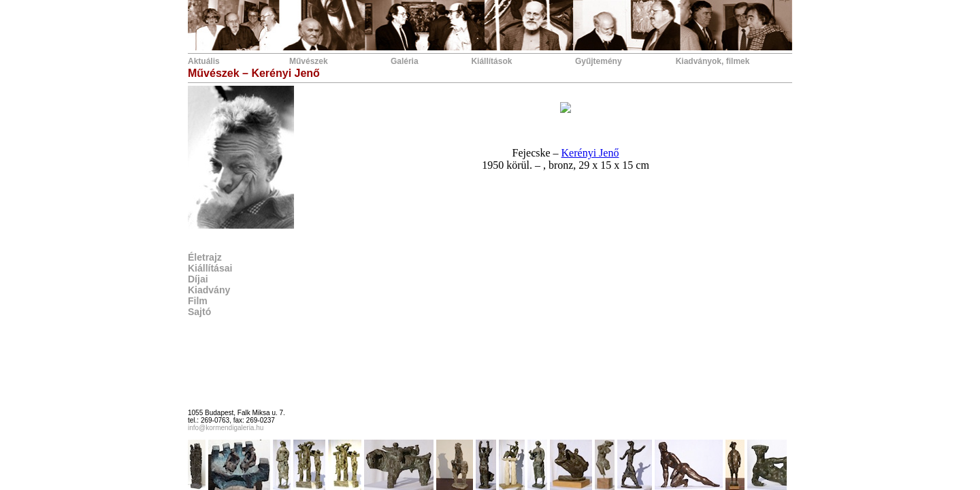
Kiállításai (210, 268)
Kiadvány (209, 290)
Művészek (309, 61)
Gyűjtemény (599, 61)
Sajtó (199, 312)
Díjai (198, 279)
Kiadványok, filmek (713, 61)
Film (198, 301)
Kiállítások (491, 61)
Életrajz (205, 257)
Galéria (405, 61)
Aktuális (204, 61)
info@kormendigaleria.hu (226, 428)
